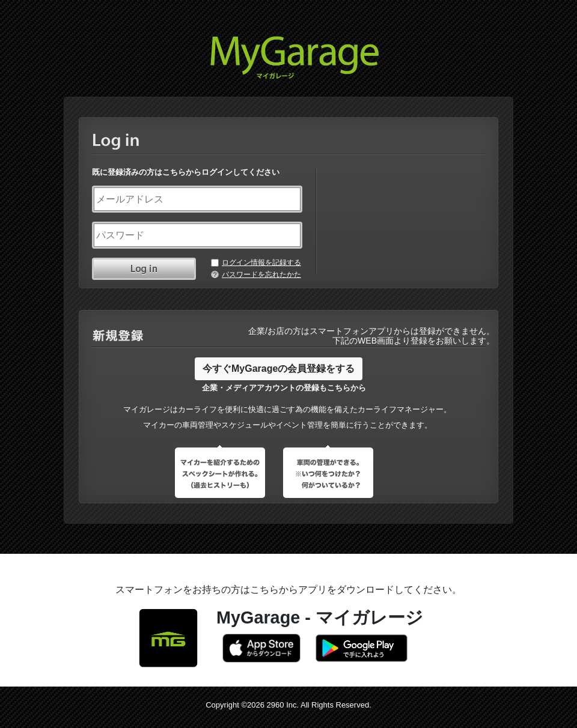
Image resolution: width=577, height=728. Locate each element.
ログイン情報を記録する (261, 262)
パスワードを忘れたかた (261, 275)
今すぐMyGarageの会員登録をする (279, 369)
